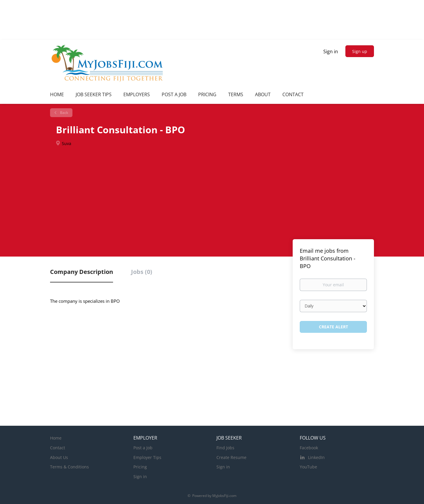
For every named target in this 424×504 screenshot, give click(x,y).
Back (64, 113)
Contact (58, 448)
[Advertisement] (212, 194)
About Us (59, 457)
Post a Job (143, 448)
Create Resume (231, 457)
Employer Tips (147, 457)
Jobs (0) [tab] (142, 272)
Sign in (331, 51)
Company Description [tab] (82, 272)
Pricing (140, 467)
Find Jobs (225, 448)
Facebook (309, 448)
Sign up (360, 51)
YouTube (308, 467)
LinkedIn (316, 457)
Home (56, 438)
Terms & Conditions (69, 467)
